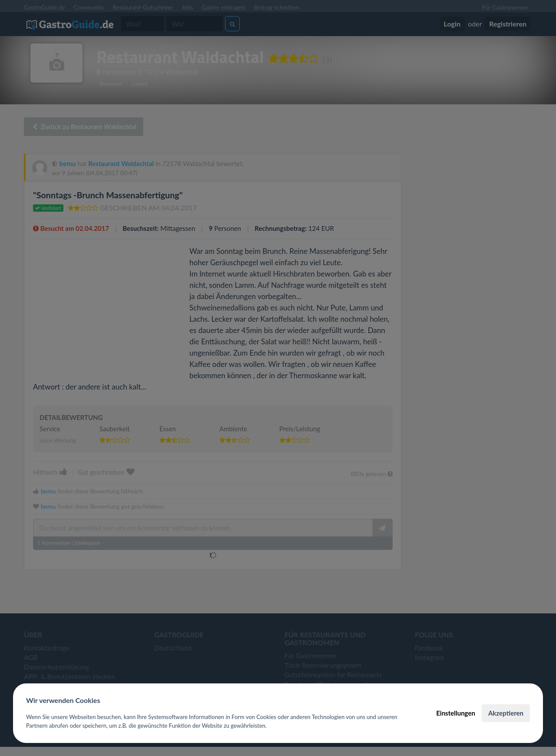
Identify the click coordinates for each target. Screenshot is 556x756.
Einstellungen (456, 713)
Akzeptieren (506, 713)
